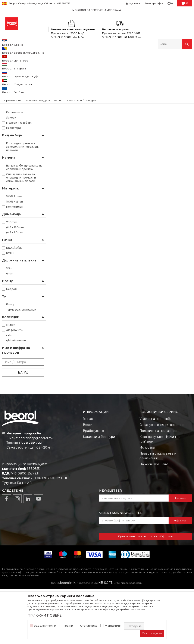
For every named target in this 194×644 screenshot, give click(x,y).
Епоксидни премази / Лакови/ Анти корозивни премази (23, 202)
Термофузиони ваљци (21, 365)
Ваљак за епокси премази (22, 95)
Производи (21, 58)
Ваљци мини (13, 131)
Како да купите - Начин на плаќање (160, 494)
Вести (88, 480)
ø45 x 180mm (15, 283)
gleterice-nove (16, 396)
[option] (97, 10)
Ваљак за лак (13, 85)
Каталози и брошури (99, 492)
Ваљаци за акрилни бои (20, 101)
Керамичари (15, 168)
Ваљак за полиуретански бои (22, 78)
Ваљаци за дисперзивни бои (22, 108)
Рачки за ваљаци (15, 141)
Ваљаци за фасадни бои (21, 116)
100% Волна (14, 252)
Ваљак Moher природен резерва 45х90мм (103, 141)
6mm (10, 329)
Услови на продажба (156, 474)
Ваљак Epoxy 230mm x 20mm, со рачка (140, 141)
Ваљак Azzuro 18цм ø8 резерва (67, 139)
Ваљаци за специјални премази (17, 123)
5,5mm (11, 324)
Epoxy (10, 360)
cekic (10, 391)
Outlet (10, 380)
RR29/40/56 (14, 303)
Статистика (89, 626)
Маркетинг (113, 626)
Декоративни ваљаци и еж (22, 146)
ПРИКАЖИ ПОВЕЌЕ (45, 615)
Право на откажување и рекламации (158, 511)
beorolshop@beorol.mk (36, 493)
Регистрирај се (154, 3)
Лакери (11, 173)
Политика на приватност (159, 486)
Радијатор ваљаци (17, 136)
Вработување (93, 486)
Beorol (6, 58)
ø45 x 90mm (15, 288)
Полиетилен (15, 262)
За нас (88, 474)
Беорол (11, 344)
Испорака (147, 503)
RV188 (10, 308)
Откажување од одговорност (162, 480)
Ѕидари (11, 163)
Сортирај (152, 72)
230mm (12, 277)
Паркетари (13, 183)
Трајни (68, 626)
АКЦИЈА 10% (14, 385)
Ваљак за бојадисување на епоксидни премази (24, 223)
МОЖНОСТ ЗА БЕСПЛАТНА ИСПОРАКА (97, 10)
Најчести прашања (154, 519)
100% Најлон (15, 257)
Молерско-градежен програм (52, 58)
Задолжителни (45, 626)
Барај (23, 428)
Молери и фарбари (19, 178)
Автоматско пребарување (122, 72)
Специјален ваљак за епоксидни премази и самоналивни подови (21, 233)
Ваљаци (82, 58)
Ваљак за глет (13, 90)
